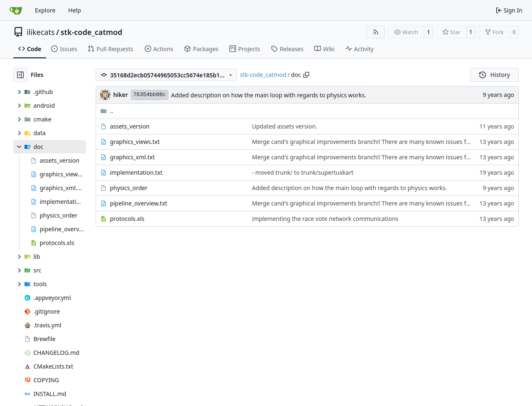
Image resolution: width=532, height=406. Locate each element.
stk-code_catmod (92, 32)
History (495, 75)
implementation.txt (136, 172)
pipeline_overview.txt (138, 203)
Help (75, 10)
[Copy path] (306, 75)
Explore (45, 10)
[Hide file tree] (20, 75)
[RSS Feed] (376, 32)
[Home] (16, 10)
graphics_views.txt (135, 142)
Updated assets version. (284, 126)
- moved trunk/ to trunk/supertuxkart (303, 172)
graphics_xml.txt (132, 157)
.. (107, 111)
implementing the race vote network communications (325, 219)
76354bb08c (150, 95)
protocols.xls (127, 219)
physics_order (129, 188)
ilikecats (41, 32)
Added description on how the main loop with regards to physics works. (269, 95)
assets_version (129, 126)
